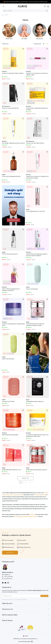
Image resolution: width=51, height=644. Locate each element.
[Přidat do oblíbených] (23, 49)
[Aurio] (22, 6)
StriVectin (32, 514)
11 (30, 482)
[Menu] (4, 6)
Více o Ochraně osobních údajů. (20, 600)
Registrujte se (10, 553)
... (28, 482)
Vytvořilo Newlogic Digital (25, 642)
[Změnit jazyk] (26, 636)
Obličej (6, 15)
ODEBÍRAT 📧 (44, 596)
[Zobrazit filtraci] (47, 44)
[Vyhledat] (47, 11)
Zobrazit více (25, 478)
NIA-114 (16, 517)
